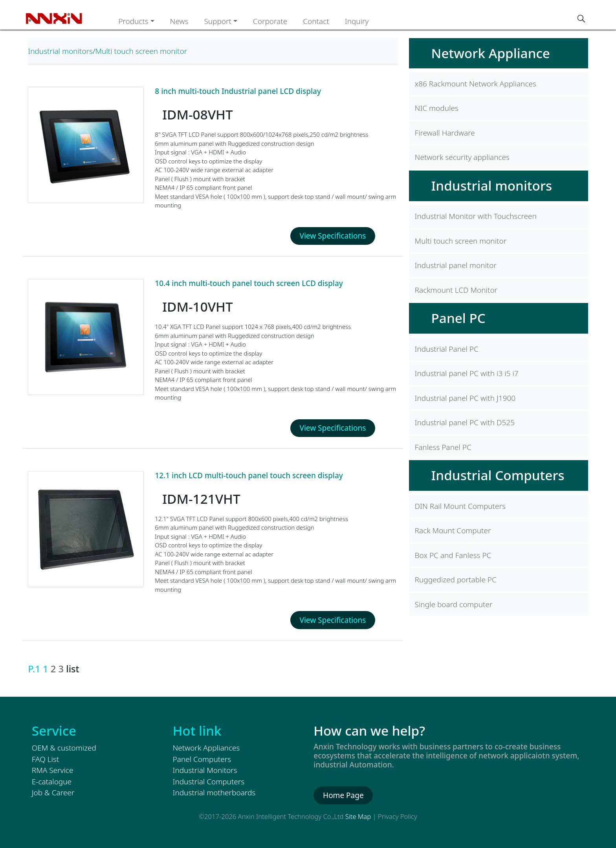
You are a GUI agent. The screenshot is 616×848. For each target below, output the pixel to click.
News (179, 21)
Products (133, 21)
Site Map (358, 816)
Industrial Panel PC (447, 349)
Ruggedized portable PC (456, 580)
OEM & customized (64, 748)
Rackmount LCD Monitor (456, 290)
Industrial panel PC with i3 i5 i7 (467, 373)
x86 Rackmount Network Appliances (476, 84)
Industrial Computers (498, 475)
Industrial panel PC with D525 (465, 422)
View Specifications (333, 236)
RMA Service (53, 770)
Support (218, 21)
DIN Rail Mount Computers (460, 506)
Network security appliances (462, 157)
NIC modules (437, 108)
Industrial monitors (60, 51)
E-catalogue (52, 782)
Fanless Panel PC (443, 447)
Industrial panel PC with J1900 (465, 398)
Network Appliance (491, 53)
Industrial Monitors (205, 770)
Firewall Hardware (445, 133)
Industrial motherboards (214, 793)
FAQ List (45, 759)
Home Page (343, 795)
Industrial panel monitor (456, 265)
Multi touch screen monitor (141, 51)
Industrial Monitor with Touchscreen (476, 216)
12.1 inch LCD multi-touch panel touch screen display (249, 475)
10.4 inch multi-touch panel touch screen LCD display (249, 283)
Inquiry (357, 21)
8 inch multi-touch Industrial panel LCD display (238, 91)
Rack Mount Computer (453, 530)
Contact (316, 21)
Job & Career (53, 793)
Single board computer (454, 604)
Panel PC (458, 318)
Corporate (270, 21)
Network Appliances (206, 748)
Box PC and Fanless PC (453, 555)
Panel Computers (202, 759)
